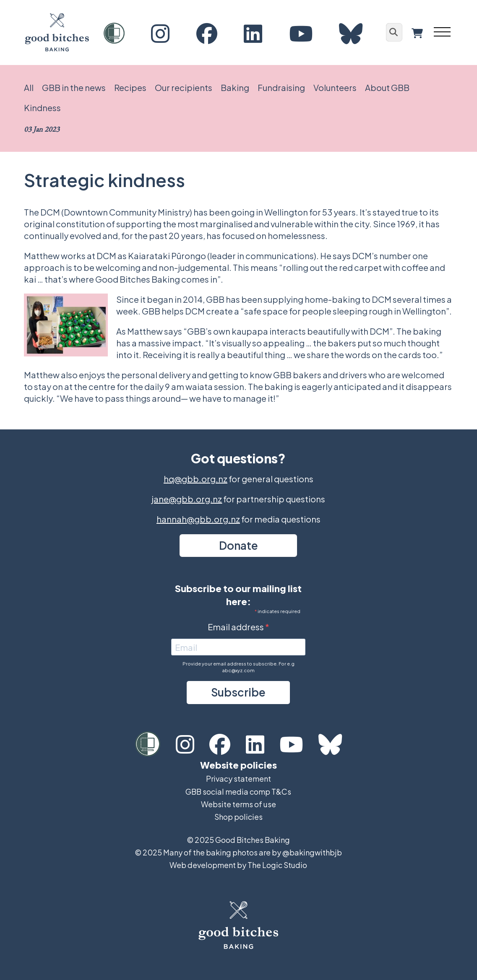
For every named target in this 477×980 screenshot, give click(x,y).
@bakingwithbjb (312, 852)
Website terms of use (238, 804)
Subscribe (238, 692)
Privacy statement (238, 779)
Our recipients (184, 87)
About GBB (387, 87)
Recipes (130, 87)
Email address (236, 627)
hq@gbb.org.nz (195, 479)
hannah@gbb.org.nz (198, 519)
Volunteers (335, 87)
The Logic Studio (277, 865)
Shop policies (238, 817)
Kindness (42, 108)
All (29, 87)
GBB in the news (74, 87)
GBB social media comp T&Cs (238, 792)
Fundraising (281, 87)
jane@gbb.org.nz (187, 499)
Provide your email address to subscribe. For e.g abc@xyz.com (238, 667)
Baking (235, 87)
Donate (238, 545)
